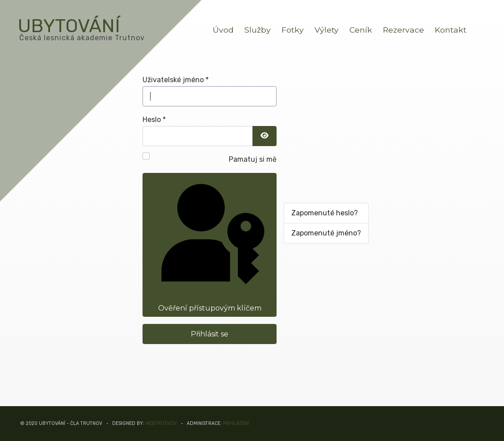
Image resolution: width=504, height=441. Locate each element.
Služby (258, 30)
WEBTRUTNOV (161, 423)
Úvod (223, 30)
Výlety (327, 30)
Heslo (154, 120)
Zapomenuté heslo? (325, 213)
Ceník (361, 30)
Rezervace (403, 30)
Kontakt (451, 30)
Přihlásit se (210, 334)
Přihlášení (236, 423)
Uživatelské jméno (176, 80)
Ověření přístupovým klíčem (209, 244)
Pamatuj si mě (253, 159)
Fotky (293, 30)
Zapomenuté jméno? (326, 233)
